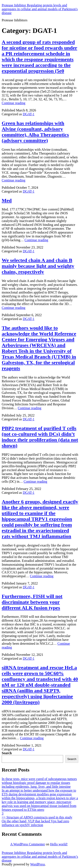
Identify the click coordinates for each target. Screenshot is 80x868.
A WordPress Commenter (28, 844)
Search (7, 753)
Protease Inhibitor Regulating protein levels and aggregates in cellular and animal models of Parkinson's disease (40, 9)
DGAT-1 (29, 114)
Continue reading (14, 103)
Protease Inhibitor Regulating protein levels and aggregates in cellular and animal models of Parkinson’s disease (40, 857)
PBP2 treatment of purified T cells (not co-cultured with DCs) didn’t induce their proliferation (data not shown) (40, 437)
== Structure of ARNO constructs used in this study (37, 817)
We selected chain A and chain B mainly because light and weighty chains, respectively (38, 266)
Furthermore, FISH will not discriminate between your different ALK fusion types (32, 602)
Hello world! (59, 844)
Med (7, 200)
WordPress (37, 864)
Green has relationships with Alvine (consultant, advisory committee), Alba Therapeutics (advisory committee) (35, 132)
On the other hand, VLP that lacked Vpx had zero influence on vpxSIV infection (35, 823)
